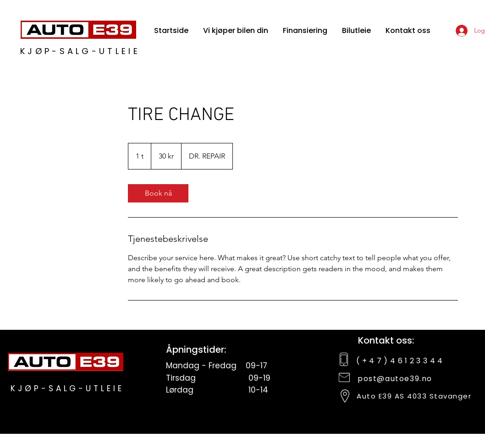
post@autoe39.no (395, 379)
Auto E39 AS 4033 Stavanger (414, 396)
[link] (158, 193)
